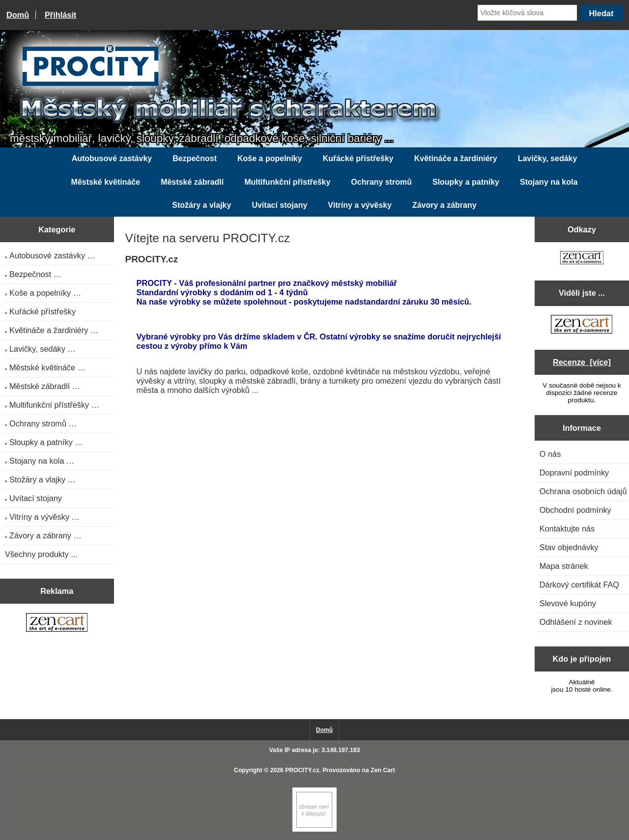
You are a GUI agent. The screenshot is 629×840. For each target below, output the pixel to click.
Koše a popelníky (270, 158)
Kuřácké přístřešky (358, 158)
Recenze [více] (582, 362)
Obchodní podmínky (575, 510)
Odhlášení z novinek (576, 622)
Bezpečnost (195, 158)
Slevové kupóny (568, 603)
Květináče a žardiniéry (456, 158)
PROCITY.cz (302, 770)
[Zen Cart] (314, 829)
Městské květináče (106, 182)
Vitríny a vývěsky (360, 205)
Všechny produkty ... (41, 554)
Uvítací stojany (279, 205)
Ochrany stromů (381, 182)
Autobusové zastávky (112, 158)
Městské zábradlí (192, 182)
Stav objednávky (569, 547)
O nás (550, 454)
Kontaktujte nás (567, 529)
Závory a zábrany (444, 205)
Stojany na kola (549, 182)
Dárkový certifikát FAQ (579, 585)
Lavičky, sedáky (548, 158)
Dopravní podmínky (574, 473)
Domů (18, 15)
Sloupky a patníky (466, 182)
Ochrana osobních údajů (583, 491)
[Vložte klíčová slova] (527, 13)
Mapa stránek (564, 566)
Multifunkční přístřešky (287, 182)
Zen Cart (383, 770)
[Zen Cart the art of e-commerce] (57, 623)
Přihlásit (60, 15)
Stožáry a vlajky (201, 205)
